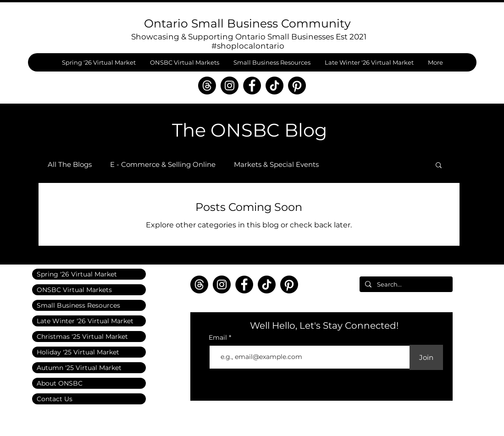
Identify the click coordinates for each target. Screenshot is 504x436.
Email (219, 337)
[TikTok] (274, 86)
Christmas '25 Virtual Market (82, 337)
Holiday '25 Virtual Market (78, 352)
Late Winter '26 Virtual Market (85, 321)
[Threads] (207, 86)
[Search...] (405, 284)
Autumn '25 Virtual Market (79, 368)
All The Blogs (70, 165)
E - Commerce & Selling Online (163, 165)
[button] (439, 166)
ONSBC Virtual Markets (74, 290)
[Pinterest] (297, 86)
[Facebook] (252, 86)
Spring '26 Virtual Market (77, 274)
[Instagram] (230, 86)
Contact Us (55, 399)
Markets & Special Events (276, 165)
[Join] (426, 357)
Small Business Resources (78, 305)
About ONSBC (60, 383)
